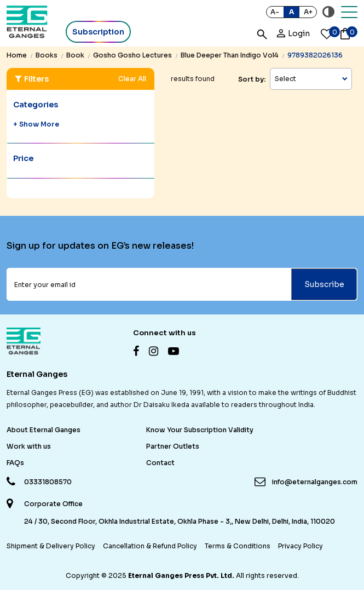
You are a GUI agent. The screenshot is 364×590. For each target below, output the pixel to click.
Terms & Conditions (238, 546)
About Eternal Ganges (44, 430)
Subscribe (324, 284)
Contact (160, 463)
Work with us (29, 446)
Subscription (98, 32)
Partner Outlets (173, 446)
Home (17, 55)
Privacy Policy (301, 546)
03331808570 (48, 482)
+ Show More (36, 124)
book (75, 55)
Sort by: (252, 79)
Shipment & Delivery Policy (51, 546)
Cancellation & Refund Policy (150, 546)
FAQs (15, 463)
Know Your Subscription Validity (200, 430)
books (47, 55)
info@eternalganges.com (315, 482)
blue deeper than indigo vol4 (230, 55)
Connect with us (164, 333)
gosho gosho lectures (132, 55)
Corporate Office (53, 504)
